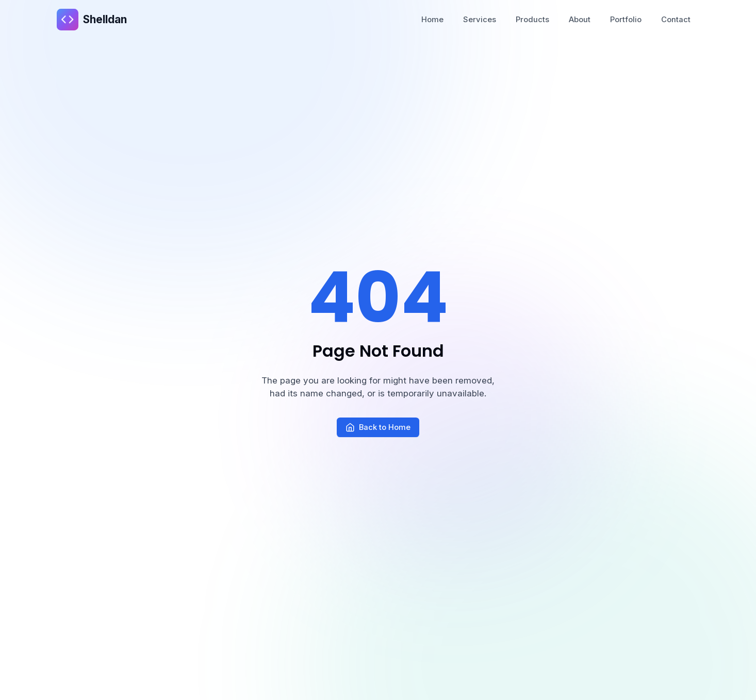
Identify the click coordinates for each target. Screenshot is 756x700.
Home (432, 20)
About (580, 20)
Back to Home (378, 428)
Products (532, 20)
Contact (676, 20)
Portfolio (626, 20)
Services (480, 20)
